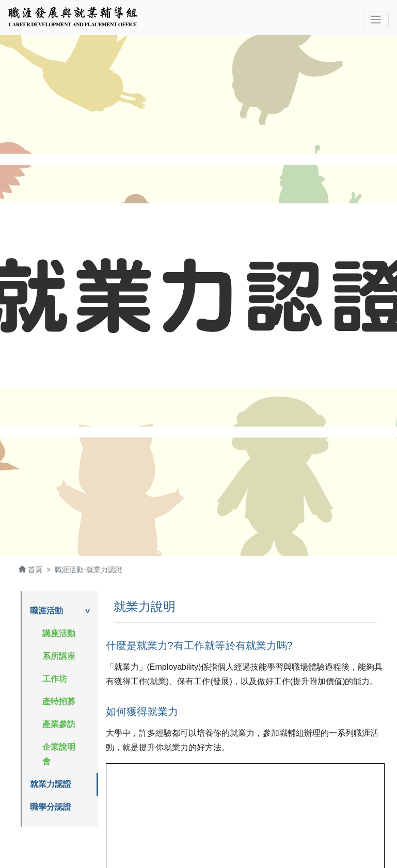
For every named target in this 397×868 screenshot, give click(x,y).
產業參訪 (59, 724)
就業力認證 (51, 784)
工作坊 (55, 679)
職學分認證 (51, 807)
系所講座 (59, 656)
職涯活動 (46, 611)
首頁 (35, 570)
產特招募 (59, 701)
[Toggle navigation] (376, 20)
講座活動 (59, 633)
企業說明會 (59, 754)
